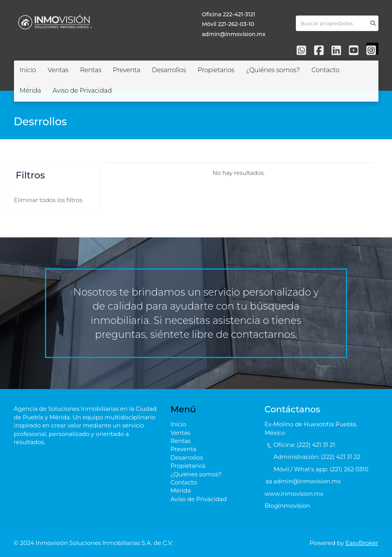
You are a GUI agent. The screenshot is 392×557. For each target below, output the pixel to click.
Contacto (325, 70)
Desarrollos (169, 70)
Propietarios (216, 70)
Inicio (28, 70)
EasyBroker (362, 543)
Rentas (91, 70)
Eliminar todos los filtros (48, 200)
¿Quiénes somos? (273, 70)
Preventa (126, 70)
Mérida (30, 91)
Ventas (58, 70)
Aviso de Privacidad (82, 91)
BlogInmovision (287, 506)
